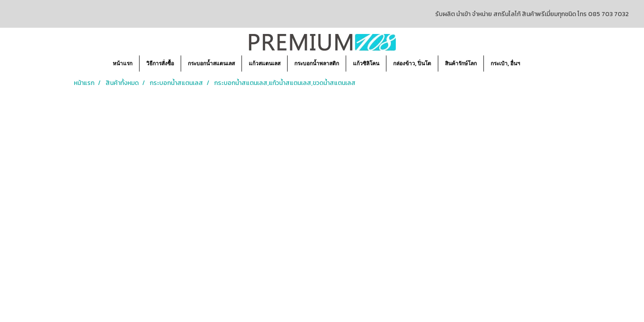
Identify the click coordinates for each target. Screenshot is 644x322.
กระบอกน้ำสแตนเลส (211, 63)
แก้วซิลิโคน (366, 63)
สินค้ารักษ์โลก (461, 63)
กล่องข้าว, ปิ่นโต (412, 63)
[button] (535, 64)
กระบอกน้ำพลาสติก (317, 63)
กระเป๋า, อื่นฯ (505, 63)
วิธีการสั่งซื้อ (160, 63)
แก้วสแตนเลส (265, 63)
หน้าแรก (123, 63)
